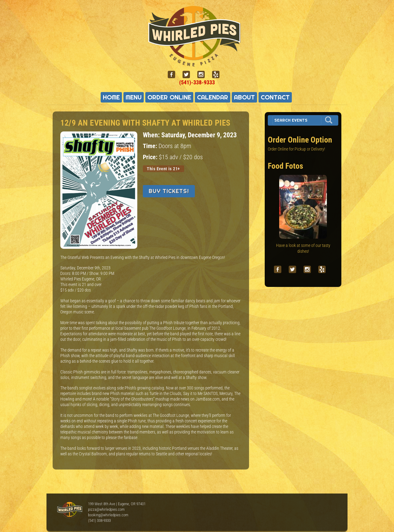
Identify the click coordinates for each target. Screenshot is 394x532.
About (244, 97)
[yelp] (218, 75)
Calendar (213, 97)
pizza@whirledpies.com (106, 509)
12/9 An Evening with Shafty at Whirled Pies (145, 123)
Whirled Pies (70, 510)
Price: (151, 157)
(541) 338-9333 (99, 520)
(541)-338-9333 (197, 82)
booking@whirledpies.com (108, 515)
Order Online (169, 97)
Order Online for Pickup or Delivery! (296, 149)
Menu (134, 97)
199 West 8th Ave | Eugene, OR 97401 (117, 504)
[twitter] (189, 75)
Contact (275, 97)
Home (111, 97)
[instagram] (203, 75)
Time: (151, 146)
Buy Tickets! (169, 191)
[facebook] (174, 75)
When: (152, 135)
